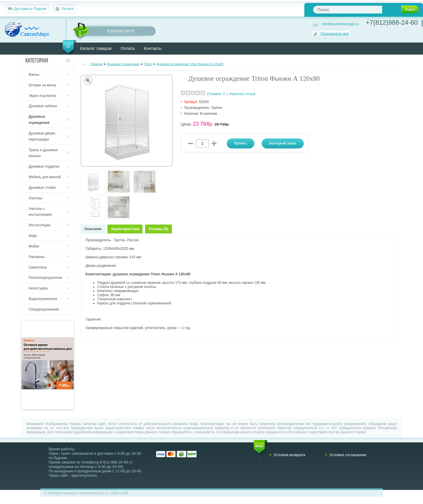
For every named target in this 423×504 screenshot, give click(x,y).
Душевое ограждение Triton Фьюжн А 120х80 (190, 64)
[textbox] (348, 10)
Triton (148, 64)
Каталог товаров (96, 48)
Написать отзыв (242, 94)
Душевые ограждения (123, 64)
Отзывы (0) (158, 229)
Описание (93, 229)
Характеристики (125, 229)
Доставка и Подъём (30, 9)
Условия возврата (289, 455)
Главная (96, 64)
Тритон (217, 108)
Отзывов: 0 (216, 94)
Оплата (67, 9)
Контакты (153, 48)
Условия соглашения (348, 455)
